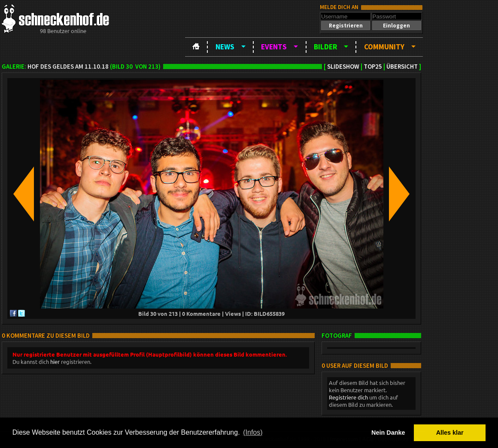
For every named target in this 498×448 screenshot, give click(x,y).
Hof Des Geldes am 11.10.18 (68, 67)
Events (274, 47)
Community (384, 47)
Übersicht (402, 67)
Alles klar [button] (450, 433)
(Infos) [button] (253, 432)
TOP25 (373, 67)
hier (55, 362)
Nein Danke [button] (388, 433)
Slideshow (343, 67)
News (225, 47)
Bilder (325, 47)
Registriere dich (348, 397)
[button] (346, 26)
